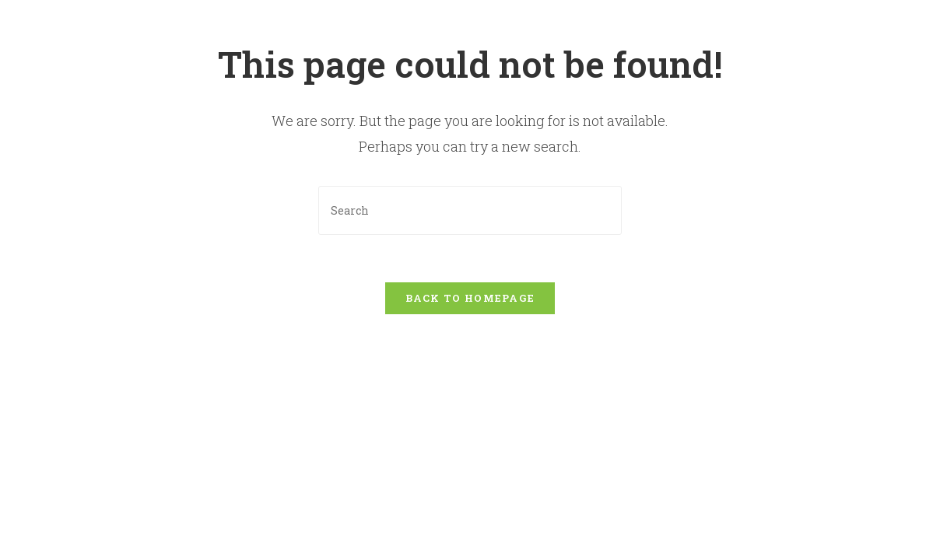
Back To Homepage (470, 298)
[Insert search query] (470, 210)
